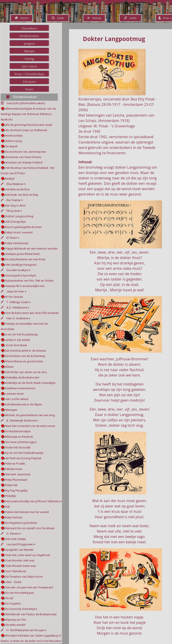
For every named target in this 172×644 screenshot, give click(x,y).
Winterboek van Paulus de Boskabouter (31, 614)
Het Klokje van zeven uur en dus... (27, 372)
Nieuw (94, 18)
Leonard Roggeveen (18, 544)
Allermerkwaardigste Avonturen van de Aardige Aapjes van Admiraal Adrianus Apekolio (28, 114)
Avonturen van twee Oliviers (23, 157)
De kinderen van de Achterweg (25, 356)
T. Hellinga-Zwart (16, 302)
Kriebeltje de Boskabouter (22, 377)
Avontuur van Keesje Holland (24, 162)
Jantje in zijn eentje (18, 340)
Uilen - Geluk (13, 582)
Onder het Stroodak (18, 447)
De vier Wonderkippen (20, 593)
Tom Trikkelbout (16, 571)
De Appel (11, 146)
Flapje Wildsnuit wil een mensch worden (31, 249)
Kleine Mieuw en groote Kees (24, 361)
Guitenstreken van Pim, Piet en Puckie (29, 281)
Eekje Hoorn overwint (19, 232)
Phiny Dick (11, 211)
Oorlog (29, 59)
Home (22, 18)
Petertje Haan (14, 469)
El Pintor (10, 238)
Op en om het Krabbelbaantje (24, 453)
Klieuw (10, 367)
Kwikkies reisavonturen (20, 388)
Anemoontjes (14, 136)
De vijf (9, 598)
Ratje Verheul (14, 517)
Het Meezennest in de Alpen (24, 404)
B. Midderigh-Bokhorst (19, 421)
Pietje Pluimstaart (16, 480)
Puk (8, 507)
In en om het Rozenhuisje (21, 334)
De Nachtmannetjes (18, 431)
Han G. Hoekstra (15, 318)
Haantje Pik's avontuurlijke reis (25, 286)
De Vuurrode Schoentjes (21, 609)
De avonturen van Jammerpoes (26, 152)
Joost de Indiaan (16, 345)
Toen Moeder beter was (21, 566)
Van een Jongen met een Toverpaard (29, 587)
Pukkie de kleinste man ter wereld (27, 512)
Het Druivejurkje (15, 222)
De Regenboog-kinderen (21, 523)
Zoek (58, 18)
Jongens (29, 44)
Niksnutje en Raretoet (19, 437)
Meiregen (11, 410)
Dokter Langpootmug (19, 216)
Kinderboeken (29, 36)
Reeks (29, 89)
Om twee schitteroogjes (21, 442)
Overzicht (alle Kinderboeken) (26, 103)
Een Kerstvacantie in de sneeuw (26, 351)
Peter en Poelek (15, 464)
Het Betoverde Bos (17, 189)
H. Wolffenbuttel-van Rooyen (24, 630)
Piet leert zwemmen (18, 474)
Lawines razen (15, 394)
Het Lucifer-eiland (17, 399)
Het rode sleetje (16, 539)
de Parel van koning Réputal (23, 458)
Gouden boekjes (16, 270)
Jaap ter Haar (14, 291)
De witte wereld (15, 625)
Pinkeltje (11, 496)
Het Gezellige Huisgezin (21, 265)
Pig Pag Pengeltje (16, 491)
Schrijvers (29, 82)
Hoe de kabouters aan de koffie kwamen (32, 313)
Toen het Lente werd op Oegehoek (28, 555)
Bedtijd (10, 179)
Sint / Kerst (29, 66)
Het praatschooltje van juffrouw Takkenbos (33, 501)
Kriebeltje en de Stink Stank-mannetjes (30, 383)
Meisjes (29, 51)
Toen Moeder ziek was (20, 560)
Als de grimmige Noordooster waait (29, 125)
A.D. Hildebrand (15, 308)
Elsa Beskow (13, 184)
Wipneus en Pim (16, 620)
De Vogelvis (13, 604)
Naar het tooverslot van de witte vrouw (30, 426)
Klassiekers (29, 28)
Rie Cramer (12, 200)
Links (130, 18)
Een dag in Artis (15, 206)
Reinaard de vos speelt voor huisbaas (30, 528)
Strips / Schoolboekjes (29, 74)
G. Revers (11, 534)
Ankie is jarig (14, 141)
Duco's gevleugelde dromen (24, 227)
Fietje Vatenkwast (17, 243)
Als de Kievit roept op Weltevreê (26, 130)
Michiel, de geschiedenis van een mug (30, 415)
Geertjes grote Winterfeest (23, 254)
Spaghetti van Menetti (19, 550)
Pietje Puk (11, 485)
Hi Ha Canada (14, 297)
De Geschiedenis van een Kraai (25, 259)
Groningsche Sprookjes (21, 275)
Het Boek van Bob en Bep (22, 195)
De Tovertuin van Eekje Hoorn (24, 577)
